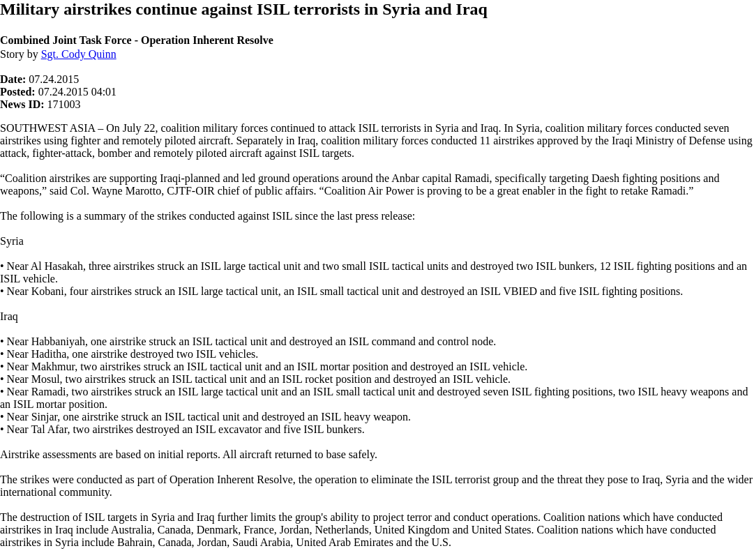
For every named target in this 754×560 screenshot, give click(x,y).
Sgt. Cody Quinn (79, 54)
